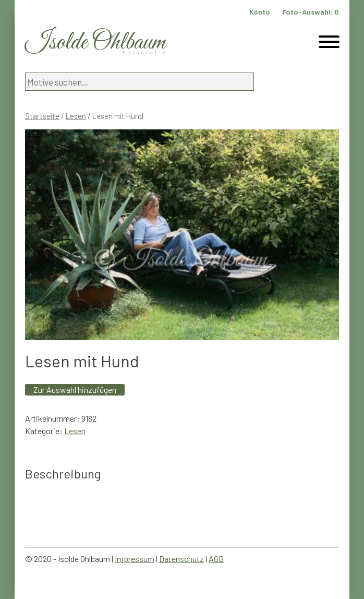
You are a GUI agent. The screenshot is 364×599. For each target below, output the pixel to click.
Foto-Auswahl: (311, 12)
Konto (260, 12)
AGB (216, 559)
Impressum (135, 559)
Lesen (76, 116)
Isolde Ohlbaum (95, 43)
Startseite (42, 116)
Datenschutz (181, 559)
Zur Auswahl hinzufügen (75, 390)
